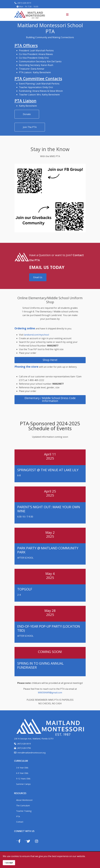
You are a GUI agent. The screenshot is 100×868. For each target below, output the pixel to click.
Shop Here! (50, 360)
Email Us (38, 277)
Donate (27, 114)
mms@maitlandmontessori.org (31, 753)
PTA (18, 816)
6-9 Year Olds (22, 773)
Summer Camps (23, 784)
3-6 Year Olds (22, 768)
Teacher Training (24, 811)
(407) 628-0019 (24, 3)
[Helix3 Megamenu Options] (67, 15)
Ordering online (25, 328)
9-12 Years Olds (23, 779)
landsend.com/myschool (36, 335)
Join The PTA (30, 127)
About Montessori (24, 800)
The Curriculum (23, 806)
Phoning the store (26, 367)
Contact (20, 822)
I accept (9, 863)
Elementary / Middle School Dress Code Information (50, 399)
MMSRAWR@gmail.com (50, 693)
